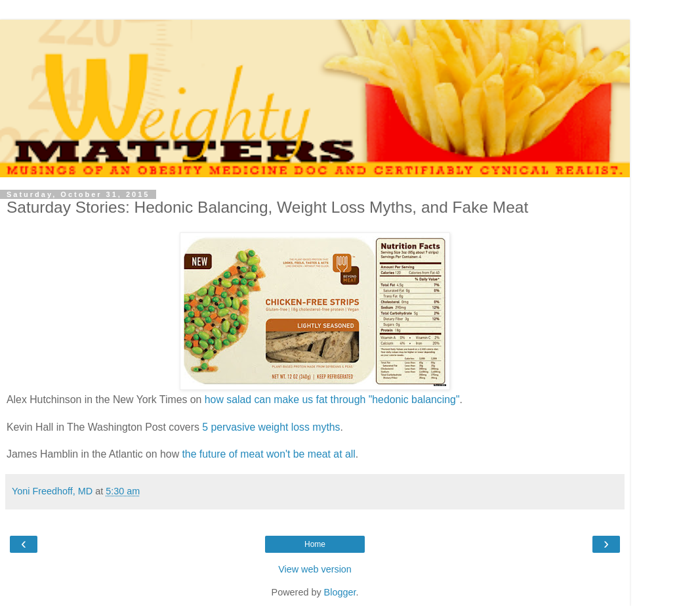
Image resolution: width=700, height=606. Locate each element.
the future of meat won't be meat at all (268, 454)
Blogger (340, 592)
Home (315, 544)
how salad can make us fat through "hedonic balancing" (332, 400)
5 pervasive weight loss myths (271, 427)
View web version (315, 569)
